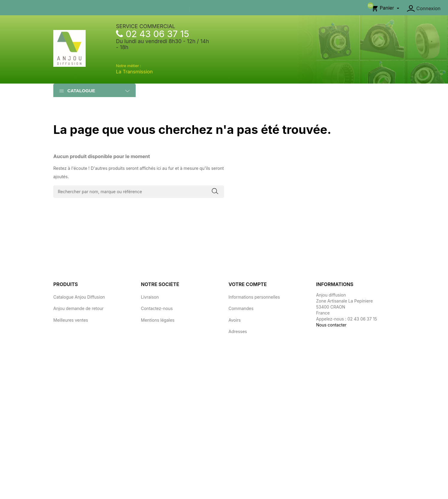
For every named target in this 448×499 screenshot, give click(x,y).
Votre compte (248, 284)
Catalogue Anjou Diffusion (79, 297)
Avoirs (235, 320)
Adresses (238, 331)
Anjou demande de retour (78, 308)
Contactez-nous (157, 308)
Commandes (241, 308)
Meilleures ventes (71, 320)
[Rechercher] (139, 192)
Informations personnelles (254, 297)
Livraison (150, 297)
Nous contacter (332, 325)
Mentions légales (158, 320)
